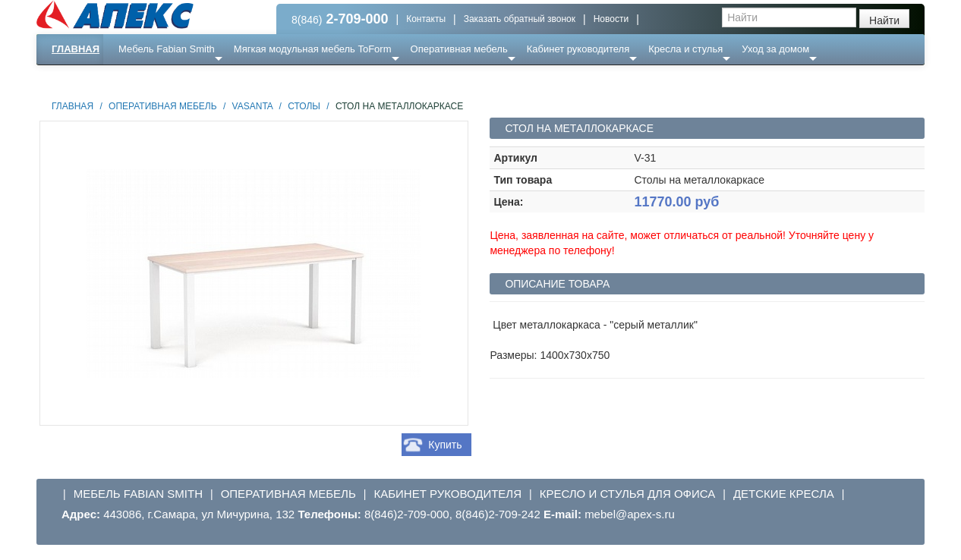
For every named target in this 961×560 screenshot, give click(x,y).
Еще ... (143, 79)
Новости (611, 19)
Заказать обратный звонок (520, 19)
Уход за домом (775, 49)
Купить (445, 445)
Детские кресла (784, 494)
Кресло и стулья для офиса (628, 494)
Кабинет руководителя (578, 49)
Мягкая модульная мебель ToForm (313, 49)
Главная (76, 49)
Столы (304, 106)
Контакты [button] (426, 19)
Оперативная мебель (459, 49)
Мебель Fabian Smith (167, 49)
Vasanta (253, 106)
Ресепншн (201, 79)
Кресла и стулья (685, 49)
